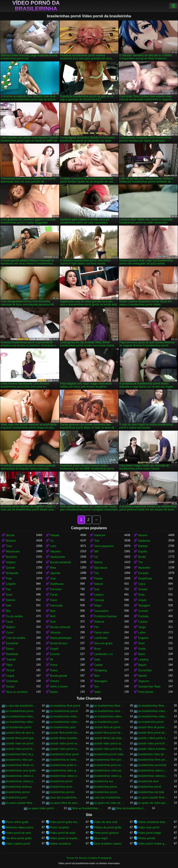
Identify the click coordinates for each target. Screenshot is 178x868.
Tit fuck (10, 670)
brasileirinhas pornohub (152, 765)
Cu (52, 541)
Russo (54, 670)
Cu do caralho (15, 616)
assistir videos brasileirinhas (153, 749)
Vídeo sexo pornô (149, 827)
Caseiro (143, 622)
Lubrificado (101, 638)
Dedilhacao (57, 584)
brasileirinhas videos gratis (109, 776)
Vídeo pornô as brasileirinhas (65, 838)
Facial (54, 595)
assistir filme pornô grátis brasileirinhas (21, 738)
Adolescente (58, 557)
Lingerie (11, 584)
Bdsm (142, 654)
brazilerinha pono (16, 798)
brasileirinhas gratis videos (65, 765)
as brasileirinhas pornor (64, 711)
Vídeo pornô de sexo (19, 833)
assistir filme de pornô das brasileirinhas (153, 727)
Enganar (143, 638)
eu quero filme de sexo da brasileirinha (65, 803)
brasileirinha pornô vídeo (109, 754)
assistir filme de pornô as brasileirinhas (109, 727)
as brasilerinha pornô (151, 722)
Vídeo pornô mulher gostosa (153, 844)
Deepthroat (145, 579)
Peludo (98, 579)
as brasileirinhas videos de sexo (153, 717)
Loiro (53, 546)
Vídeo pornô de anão (63, 833)
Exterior (11, 600)
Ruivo (54, 600)
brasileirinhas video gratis (65, 771)
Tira (97, 573)
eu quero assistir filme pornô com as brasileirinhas (21, 803)
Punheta (143, 616)
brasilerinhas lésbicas (19, 787)
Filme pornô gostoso (107, 833)
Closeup (99, 600)
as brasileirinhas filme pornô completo (109, 706)
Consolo (143, 611)
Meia (53, 568)
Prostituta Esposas (106, 616)
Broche (10, 535)
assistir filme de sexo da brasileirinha (21, 733)
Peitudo (55, 535)
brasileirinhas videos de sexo (21, 776)
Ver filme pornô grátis (19, 838)
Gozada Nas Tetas (149, 687)
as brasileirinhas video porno (21, 717)
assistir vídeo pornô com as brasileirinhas (65, 749)
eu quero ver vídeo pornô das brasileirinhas (153, 803)
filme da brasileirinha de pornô (131, 808)
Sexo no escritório (17, 692)
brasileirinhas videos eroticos (65, 776)
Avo (97, 687)
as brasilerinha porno (19, 727)
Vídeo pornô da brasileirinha (36, 6)
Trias (9, 546)
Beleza (98, 562)
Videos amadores (61, 844)
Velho (98, 692)
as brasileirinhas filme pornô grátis (153, 706)
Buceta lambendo (61, 562)
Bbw (97, 676)
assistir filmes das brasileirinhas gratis (109, 738)
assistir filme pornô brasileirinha (65, 733)
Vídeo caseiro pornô (18, 844)
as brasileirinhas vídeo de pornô (153, 711)
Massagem (101, 681)
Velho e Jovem (59, 687)
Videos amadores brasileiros (153, 822)
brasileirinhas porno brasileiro (109, 765)
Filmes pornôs (147, 838)
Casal (10, 622)
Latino (142, 633)
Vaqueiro (55, 552)
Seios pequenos (104, 546)
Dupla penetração (61, 638)
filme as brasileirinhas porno (87, 808)
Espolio (143, 552)
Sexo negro (101, 838)
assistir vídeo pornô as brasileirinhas (65, 744)
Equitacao (144, 541)
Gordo (142, 649)
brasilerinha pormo (61, 781)
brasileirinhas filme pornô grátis (153, 760)
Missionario (13, 552)
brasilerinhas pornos (62, 792)
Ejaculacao (101, 568)
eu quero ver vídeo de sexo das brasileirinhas (109, 803)
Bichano (11, 541)
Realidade (12, 654)
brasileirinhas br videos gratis (65, 760)
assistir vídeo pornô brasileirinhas (21, 749)
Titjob (9, 665)
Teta (97, 541)
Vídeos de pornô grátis (108, 827)
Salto (97, 660)
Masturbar (144, 568)
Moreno (143, 535)
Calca (142, 584)
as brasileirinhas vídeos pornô (65, 722)
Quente (10, 568)
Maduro (11, 627)
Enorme (55, 654)
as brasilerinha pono (106, 722)
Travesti (11, 660)
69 (52, 660)
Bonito (142, 557)
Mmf (53, 616)
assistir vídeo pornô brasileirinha (153, 744)
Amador (143, 589)
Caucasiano (101, 611)
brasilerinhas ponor (106, 787)
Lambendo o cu (104, 654)
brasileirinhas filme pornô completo (109, 760)
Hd (96, 557)
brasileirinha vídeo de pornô (153, 754)
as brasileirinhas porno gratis (21, 711)
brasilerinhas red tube (151, 792)
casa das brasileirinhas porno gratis (65, 798)
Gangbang (101, 670)
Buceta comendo (60, 627)
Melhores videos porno (20, 827)
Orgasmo (144, 681)
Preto (141, 595)
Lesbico (99, 595)
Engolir (54, 649)
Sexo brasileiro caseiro (108, 844)
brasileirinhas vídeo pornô (109, 771)
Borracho (12, 557)
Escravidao (145, 670)
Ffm (97, 627)
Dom (53, 622)
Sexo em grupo (103, 643)
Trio (140, 562)
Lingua (10, 676)
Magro (98, 606)
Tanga (142, 627)
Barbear (143, 546)
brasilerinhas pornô (150, 787)
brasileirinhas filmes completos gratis (21, 765)
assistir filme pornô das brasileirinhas (153, 733)
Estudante (12, 643)
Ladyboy (143, 660)
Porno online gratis (17, 822)
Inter (9, 606)
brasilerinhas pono (61, 787)
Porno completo (60, 827)
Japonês (55, 573)
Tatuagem (144, 606)
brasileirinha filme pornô (64, 754)
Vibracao (55, 633)
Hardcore (100, 535)
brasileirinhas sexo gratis (21, 771)
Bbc (8, 611)
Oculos (10, 687)
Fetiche (55, 681)
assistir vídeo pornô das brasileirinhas (109, 749)
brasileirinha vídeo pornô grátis (21, 760)
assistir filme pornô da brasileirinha (109, 733)
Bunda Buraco (59, 643)
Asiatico (11, 562)
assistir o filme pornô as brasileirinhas (153, 738)
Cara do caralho (16, 638)
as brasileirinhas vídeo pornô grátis (109, 717)
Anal (53, 579)
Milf (96, 552)
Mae (53, 611)
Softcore (99, 622)
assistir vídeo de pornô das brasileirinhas (21, 744)
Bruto (98, 649)
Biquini (142, 665)
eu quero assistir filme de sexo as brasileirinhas (153, 798)
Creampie (12, 681)
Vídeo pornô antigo (150, 833)
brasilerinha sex (104, 781)
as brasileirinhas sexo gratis (109, 711)
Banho (54, 692)
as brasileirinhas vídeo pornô (65, 717)
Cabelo (99, 665)
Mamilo (143, 676)
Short (141, 643)
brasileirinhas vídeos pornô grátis (21, 781)
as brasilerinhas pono (63, 727)
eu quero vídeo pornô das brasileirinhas (43, 808)
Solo (97, 589)
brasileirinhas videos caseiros (153, 771)
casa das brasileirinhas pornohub (109, 798)
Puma (54, 665)
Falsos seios (102, 633)
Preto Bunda (146, 692)
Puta (9, 579)
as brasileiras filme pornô (65, 706)
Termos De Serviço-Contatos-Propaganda (89, 858)
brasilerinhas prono (106, 792)
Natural (99, 584)
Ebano (10, 649)
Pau (8, 589)
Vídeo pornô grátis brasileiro (65, 822)
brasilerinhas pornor (18, 792)
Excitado (143, 573)
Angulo (142, 600)
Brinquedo (12, 573)
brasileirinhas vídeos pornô (153, 776)
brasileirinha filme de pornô (21, 754)
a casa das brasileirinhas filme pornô (21, 706)
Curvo (10, 633)
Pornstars (56, 589)
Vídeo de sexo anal (106, 822)
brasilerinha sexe (148, 781)
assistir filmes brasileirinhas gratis (65, 738)
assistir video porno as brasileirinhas (109, 744)
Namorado (56, 606)
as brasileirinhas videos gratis (21, 722)
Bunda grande (59, 676)
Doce (9, 595)
